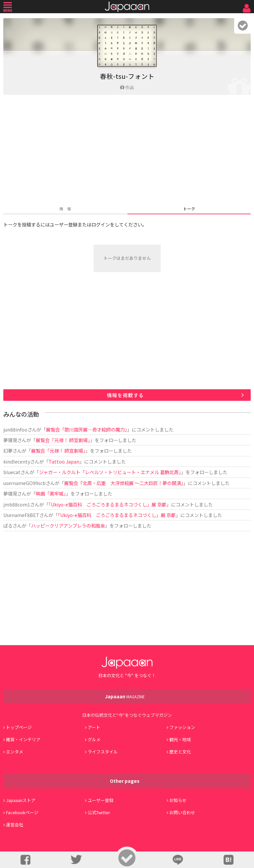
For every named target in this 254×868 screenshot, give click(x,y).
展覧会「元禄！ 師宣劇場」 (63, 440)
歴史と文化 (180, 752)
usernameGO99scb (24, 483)
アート (94, 727)
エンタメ (15, 752)
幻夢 (8, 451)
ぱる (8, 525)
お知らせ (178, 800)
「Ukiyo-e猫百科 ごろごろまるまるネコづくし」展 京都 (107, 504)
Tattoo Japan (64, 461)
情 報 (65, 208)
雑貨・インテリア (23, 739)
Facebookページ (22, 812)
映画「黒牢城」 (51, 493)
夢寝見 (10, 440)
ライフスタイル (103, 752)
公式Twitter (99, 812)
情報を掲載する (125, 395)
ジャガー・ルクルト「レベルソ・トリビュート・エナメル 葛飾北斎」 (110, 472)
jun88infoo (15, 429)
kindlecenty (17, 461)
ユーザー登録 (101, 800)
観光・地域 (180, 739)
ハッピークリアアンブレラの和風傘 (68, 525)
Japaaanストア (21, 800)
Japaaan (127, 7)
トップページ (19, 727)
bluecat (12, 472)
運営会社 (15, 825)
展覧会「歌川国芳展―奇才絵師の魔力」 (86, 429)
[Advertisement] (127, 151)
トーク (189, 208)
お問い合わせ (182, 812)
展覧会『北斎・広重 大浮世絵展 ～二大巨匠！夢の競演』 (124, 483)
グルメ (94, 739)
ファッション (182, 727)
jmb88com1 (17, 504)
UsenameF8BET (21, 515)
